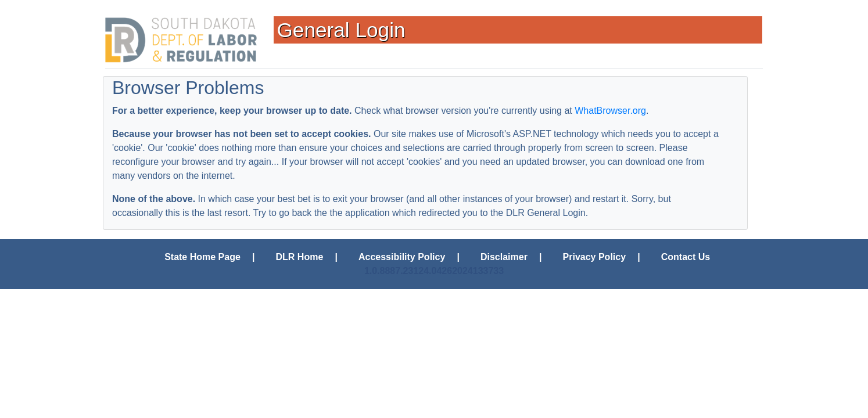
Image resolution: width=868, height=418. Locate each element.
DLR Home (300, 257)
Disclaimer (504, 257)
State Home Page (202, 257)
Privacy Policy (595, 257)
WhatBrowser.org (610, 111)
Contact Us (686, 257)
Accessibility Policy (402, 257)
